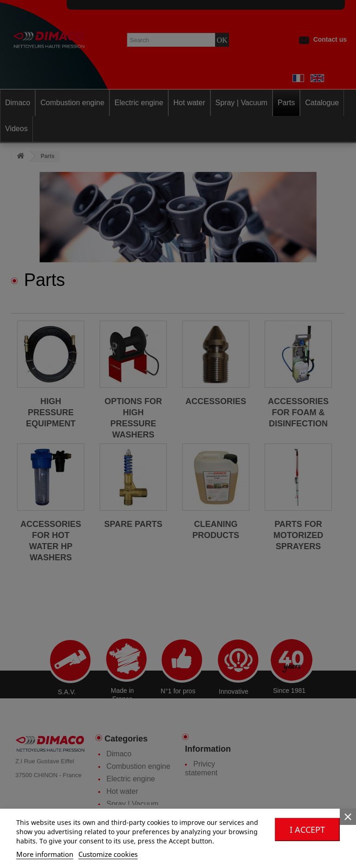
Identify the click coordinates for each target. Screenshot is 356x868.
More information (45, 854)
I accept (307, 830)
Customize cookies (108, 854)
